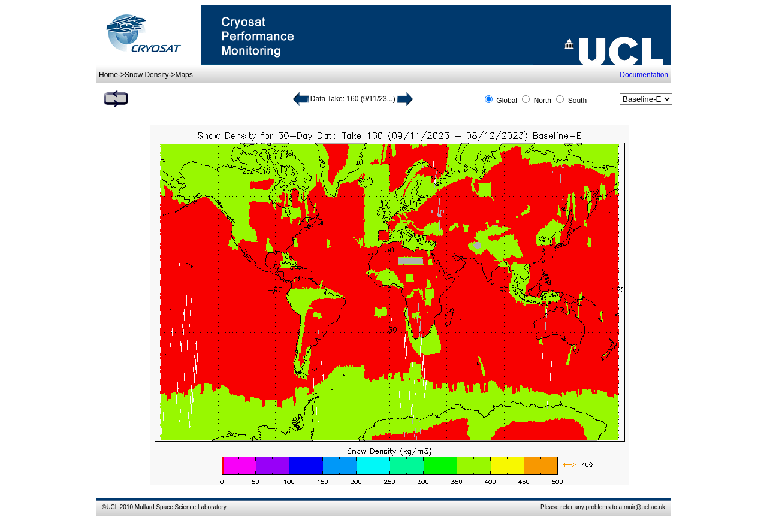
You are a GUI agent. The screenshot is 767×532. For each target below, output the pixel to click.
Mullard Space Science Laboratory (181, 507)
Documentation (644, 75)
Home (108, 75)
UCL (112, 507)
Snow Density (147, 75)
